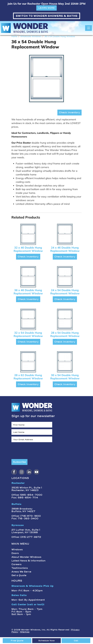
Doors (15, 553)
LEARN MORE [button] (46, 8)
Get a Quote (19, 575)
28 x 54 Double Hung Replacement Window (65, 334)
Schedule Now (46, 641)
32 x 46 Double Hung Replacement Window (28, 249)
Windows (17, 549)
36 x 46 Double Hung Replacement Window (28, 292)
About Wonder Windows (26, 557)
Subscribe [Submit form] (19, 462)
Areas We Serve (21, 572)
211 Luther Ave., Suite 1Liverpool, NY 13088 (26, 531)
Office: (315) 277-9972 (26, 537)
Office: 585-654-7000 (27, 495)
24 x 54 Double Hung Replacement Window (65, 292)
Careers (16, 564)
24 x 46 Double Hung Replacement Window (65, 249)
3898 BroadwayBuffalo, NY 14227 (23, 510)
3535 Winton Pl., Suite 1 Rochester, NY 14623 (27, 489)
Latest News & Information (28, 561)
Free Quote (17, 641)
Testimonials (20, 568)
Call (76, 641)
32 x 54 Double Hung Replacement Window (28, 334)
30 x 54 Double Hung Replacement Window (65, 377)
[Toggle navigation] (89, 28)
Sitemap (25, 632)
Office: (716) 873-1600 (26, 516)
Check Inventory (69, 112)
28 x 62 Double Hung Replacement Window (28, 377)
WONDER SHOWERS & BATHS (47, 16)
